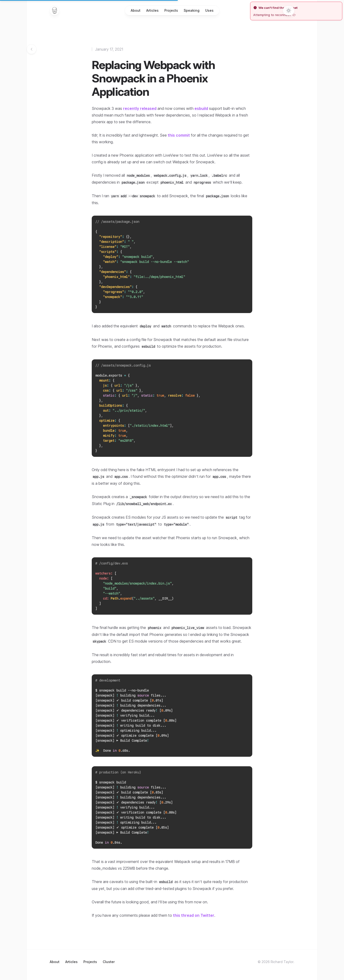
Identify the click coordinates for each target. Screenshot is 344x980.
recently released (140, 108)
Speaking (192, 10)
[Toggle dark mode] (289, 11)
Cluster (109, 962)
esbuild (201, 108)
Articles (152, 10)
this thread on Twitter (194, 915)
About (136, 10)
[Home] (54, 11)
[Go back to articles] (32, 49)
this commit (179, 135)
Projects (171, 10)
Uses (209, 10)
